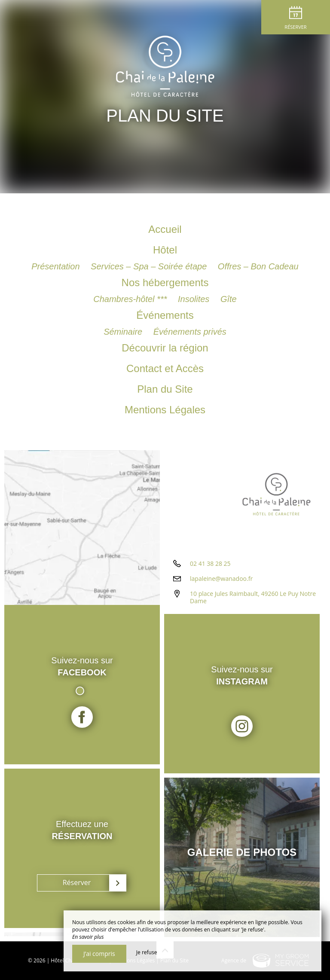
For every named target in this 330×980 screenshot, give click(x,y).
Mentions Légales (165, 410)
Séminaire (124, 332)
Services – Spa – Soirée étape (150, 266)
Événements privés (190, 332)
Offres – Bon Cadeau (258, 266)
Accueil (165, 229)
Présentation (57, 266)
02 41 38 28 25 (210, 563)
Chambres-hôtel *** (131, 299)
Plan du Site (165, 389)
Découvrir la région (165, 348)
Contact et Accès (165, 368)
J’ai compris (99, 954)
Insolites (195, 299)
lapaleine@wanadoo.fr (221, 579)
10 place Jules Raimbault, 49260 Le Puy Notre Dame (253, 597)
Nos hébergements (165, 282)
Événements (165, 315)
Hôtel (165, 250)
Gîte (229, 299)
